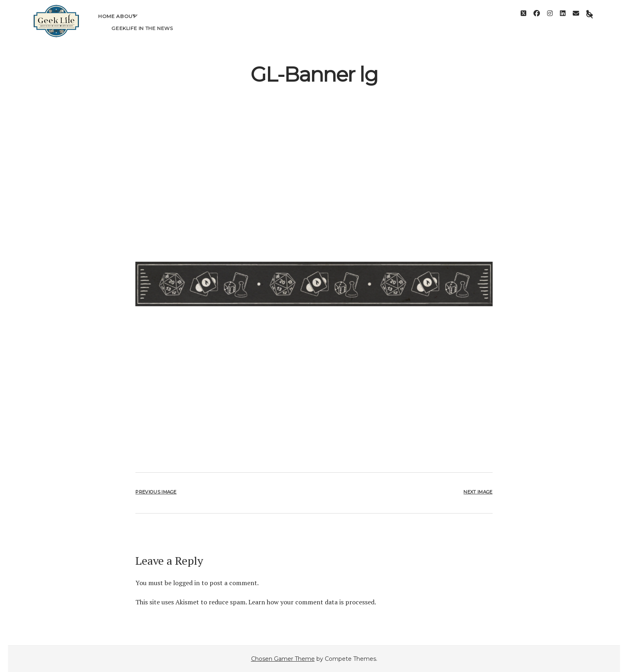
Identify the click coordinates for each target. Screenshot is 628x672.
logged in (186, 583)
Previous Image (156, 492)
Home (106, 22)
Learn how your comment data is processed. (312, 602)
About (126, 22)
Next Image (478, 492)
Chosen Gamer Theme (283, 659)
